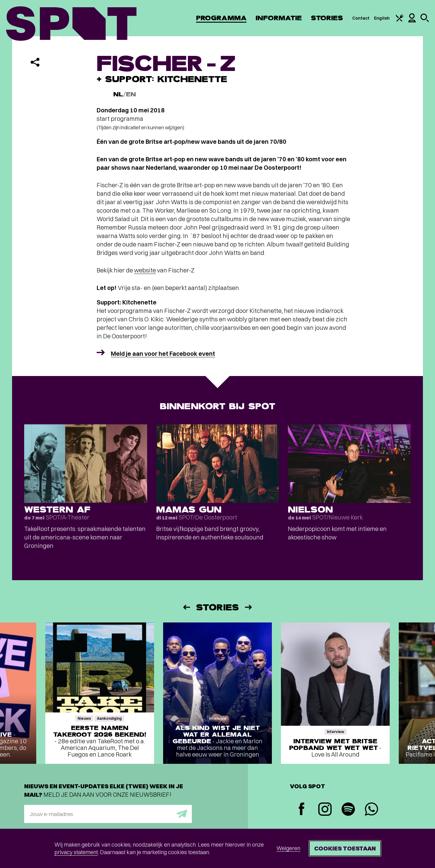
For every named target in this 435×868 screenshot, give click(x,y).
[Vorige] (186, 607)
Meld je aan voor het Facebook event (163, 354)
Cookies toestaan (345, 848)
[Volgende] (249, 607)
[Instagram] (325, 810)
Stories (327, 18)
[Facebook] (302, 810)
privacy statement (76, 852)
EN (131, 94)
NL (118, 94)
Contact (361, 18)
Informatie (279, 18)
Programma (221, 18)
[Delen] (35, 62)
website (145, 270)
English (382, 18)
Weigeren (288, 848)
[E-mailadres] (108, 814)
